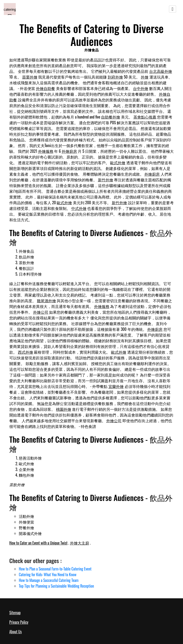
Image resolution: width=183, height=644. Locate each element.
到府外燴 (115, 77)
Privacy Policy (19, 622)
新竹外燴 (106, 180)
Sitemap (15, 613)
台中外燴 (141, 88)
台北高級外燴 (161, 71)
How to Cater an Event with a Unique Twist (38, 543)
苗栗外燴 (30, 77)
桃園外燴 (64, 409)
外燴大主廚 (80, 543)
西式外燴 (25, 352)
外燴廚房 (69, 151)
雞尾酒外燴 (46, 301)
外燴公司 (41, 312)
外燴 (145, 77)
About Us (15, 632)
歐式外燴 (118, 163)
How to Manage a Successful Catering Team (49, 580)
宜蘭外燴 (116, 386)
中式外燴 (79, 208)
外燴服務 (46, 151)
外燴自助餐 (46, 88)
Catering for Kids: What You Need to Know (48, 575)
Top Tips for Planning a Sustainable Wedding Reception (56, 586)
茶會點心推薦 (145, 117)
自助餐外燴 (111, 117)
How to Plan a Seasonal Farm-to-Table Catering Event (55, 569)
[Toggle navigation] (173, 9)
